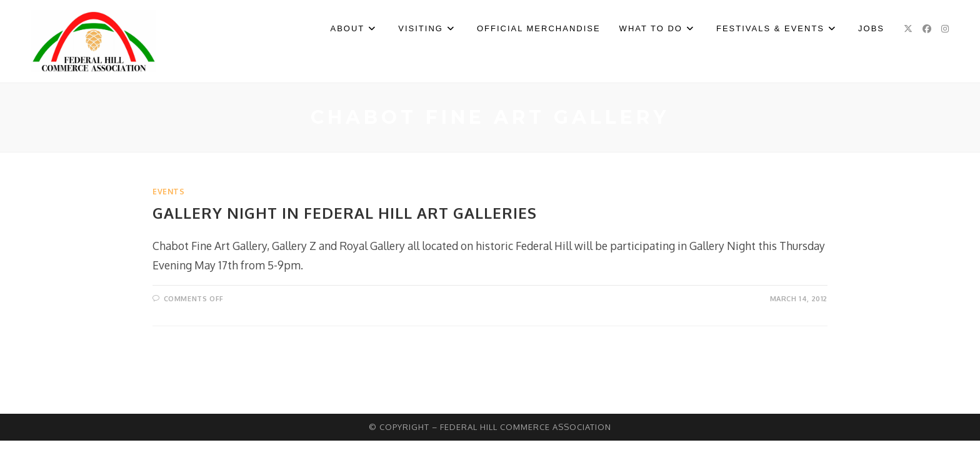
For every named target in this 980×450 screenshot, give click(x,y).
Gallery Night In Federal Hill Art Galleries (345, 213)
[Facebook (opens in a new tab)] (927, 29)
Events (169, 192)
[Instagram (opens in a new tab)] (945, 29)
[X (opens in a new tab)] (908, 29)
